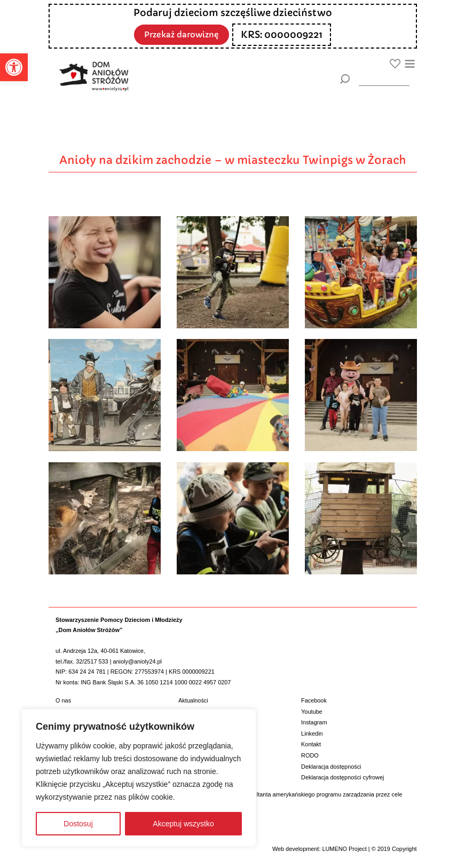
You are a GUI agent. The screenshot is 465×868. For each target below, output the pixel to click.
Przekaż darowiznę (182, 34)
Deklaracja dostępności (331, 767)
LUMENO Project (344, 849)
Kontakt (311, 744)
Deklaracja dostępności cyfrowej (342, 777)
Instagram (314, 722)
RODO (310, 755)
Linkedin (312, 733)
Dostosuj (78, 824)
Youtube (312, 712)
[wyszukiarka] (384, 79)
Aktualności (193, 700)
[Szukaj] (345, 79)
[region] (139, 778)
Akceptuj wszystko (183, 824)
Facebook (314, 700)
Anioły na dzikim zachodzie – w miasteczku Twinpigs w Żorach (233, 160)
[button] (14, 67)
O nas (63, 700)
